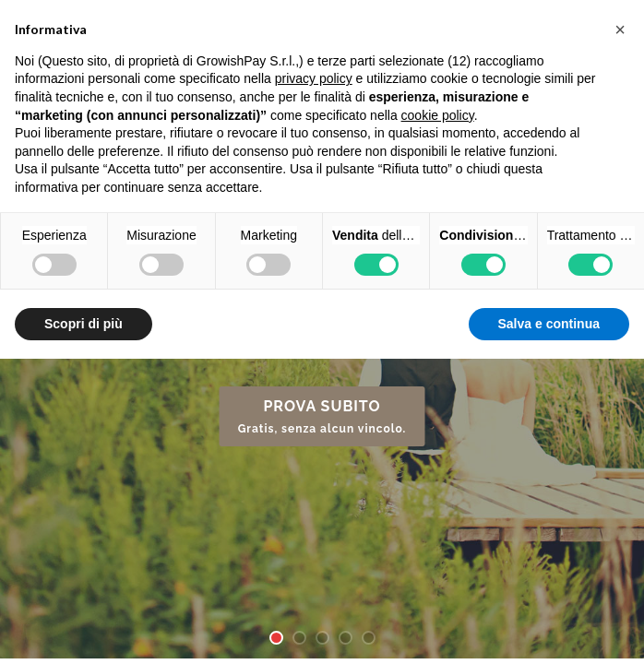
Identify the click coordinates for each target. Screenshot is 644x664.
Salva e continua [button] (549, 324)
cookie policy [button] (438, 115)
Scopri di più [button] (83, 324)
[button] (620, 30)
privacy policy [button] (314, 78)
